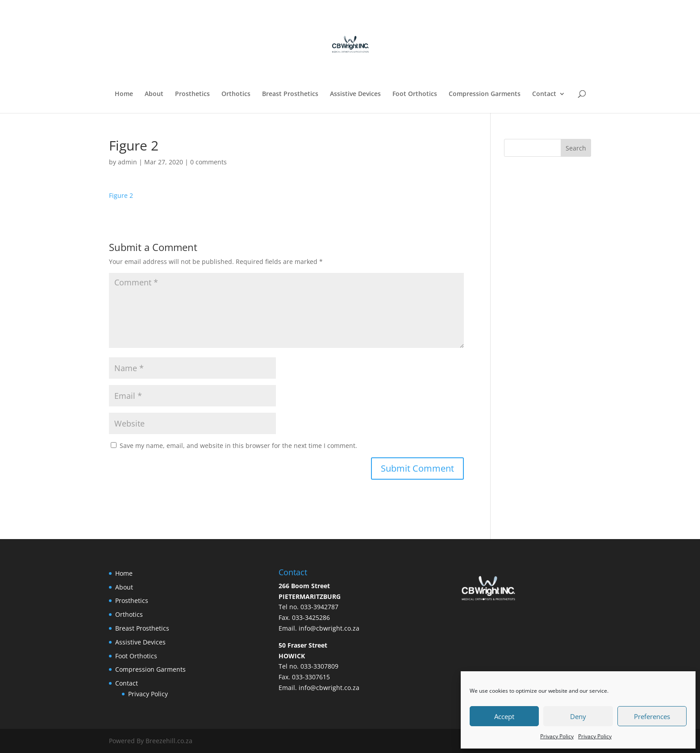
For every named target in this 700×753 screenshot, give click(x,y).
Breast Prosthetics (290, 94)
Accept (504, 716)
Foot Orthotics (415, 94)
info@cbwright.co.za (329, 628)
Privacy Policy (557, 736)
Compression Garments (485, 94)
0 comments (208, 162)
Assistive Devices (355, 94)
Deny (578, 716)
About (154, 94)
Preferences (652, 716)
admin (127, 162)
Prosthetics (192, 94)
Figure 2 (121, 195)
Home (124, 94)
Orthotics (236, 94)
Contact (544, 94)
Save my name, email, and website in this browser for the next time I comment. (238, 446)
